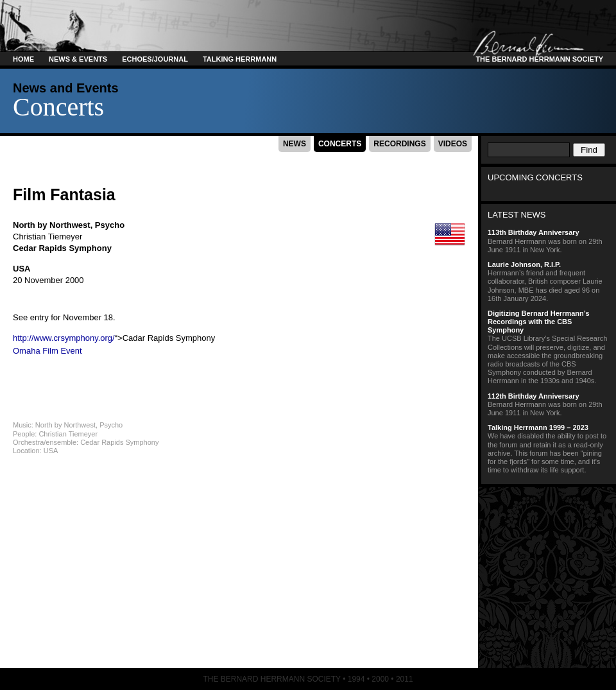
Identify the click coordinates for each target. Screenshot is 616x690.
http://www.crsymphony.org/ (64, 338)
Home (23, 59)
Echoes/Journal (155, 59)
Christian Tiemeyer (47, 237)
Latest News (517, 215)
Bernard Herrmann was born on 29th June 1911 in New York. (549, 241)
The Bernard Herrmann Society (537, 59)
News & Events (78, 59)
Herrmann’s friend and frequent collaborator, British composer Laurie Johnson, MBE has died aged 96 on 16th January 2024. (549, 281)
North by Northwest (52, 225)
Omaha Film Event (47, 351)
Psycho (110, 225)
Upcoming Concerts (535, 177)
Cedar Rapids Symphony (62, 248)
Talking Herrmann (240, 59)
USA (21, 269)
